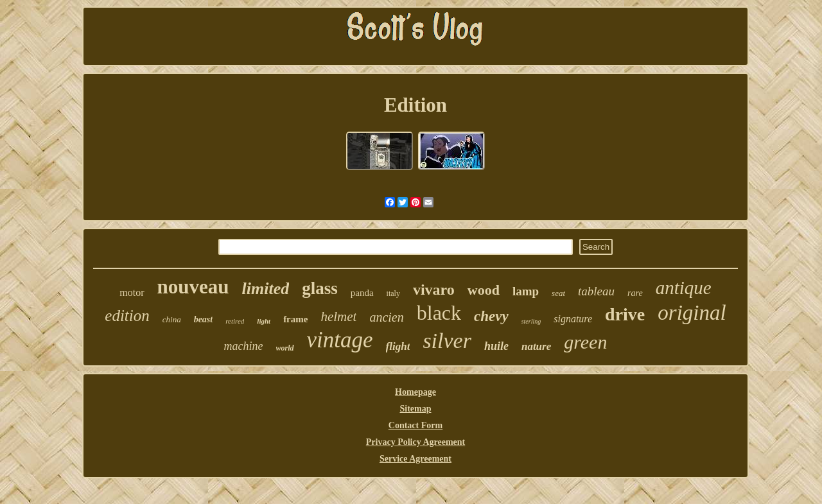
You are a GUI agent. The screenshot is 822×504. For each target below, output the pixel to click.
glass (320, 288)
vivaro (434, 290)
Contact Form (415, 425)
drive (625, 314)
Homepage (415, 392)
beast (204, 319)
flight (398, 346)
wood (484, 290)
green (585, 342)
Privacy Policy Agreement (415, 442)
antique (684, 288)
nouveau (193, 287)
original (692, 313)
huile (496, 346)
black (439, 313)
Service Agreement (415, 459)
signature (573, 319)
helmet (338, 317)
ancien (386, 317)
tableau (596, 291)
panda (362, 293)
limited (266, 289)
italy (393, 293)
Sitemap (416, 409)
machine (244, 346)
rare (635, 293)
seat (558, 293)
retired (235, 321)
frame (295, 319)
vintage (340, 340)
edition (127, 316)
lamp (526, 291)
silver (447, 341)
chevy (491, 316)
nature (536, 346)
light (264, 321)
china (172, 319)
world (285, 348)
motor (132, 292)
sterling (531, 321)
